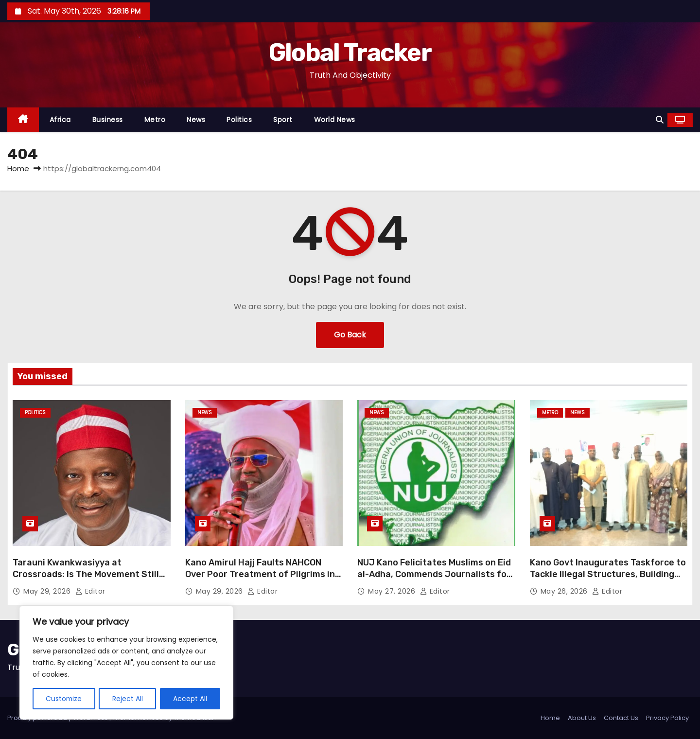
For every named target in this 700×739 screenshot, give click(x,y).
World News (335, 120)
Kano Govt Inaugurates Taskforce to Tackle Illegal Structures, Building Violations (608, 574)
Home (18, 168)
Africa (60, 120)
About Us (582, 718)
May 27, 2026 (393, 591)
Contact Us (621, 718)
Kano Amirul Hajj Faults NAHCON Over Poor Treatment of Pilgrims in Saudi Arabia (260, 574)
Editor (90, 591)
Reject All (128, 699)
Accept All (190, 699)
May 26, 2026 (565, 591)
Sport (283, 120)
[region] (126, 663)
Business (108, 120)
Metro (155, 120)
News (196, 120)
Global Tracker (350, 53)
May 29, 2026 (48, 591)
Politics (239, 120)
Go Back (350, 335)
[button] (660, 120)
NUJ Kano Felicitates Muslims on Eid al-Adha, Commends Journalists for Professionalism (434, 574)
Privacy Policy (667, 718)
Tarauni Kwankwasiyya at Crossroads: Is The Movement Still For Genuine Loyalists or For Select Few (87, 580)
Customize (64, 699)
